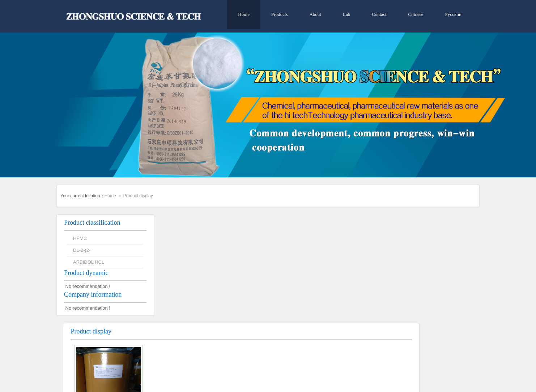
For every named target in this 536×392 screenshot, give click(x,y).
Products (280, 14)
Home (244, 14)
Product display (138, 196)
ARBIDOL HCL (89, 262)
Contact (379, 14)
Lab (346, 14)
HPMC (80, 238)
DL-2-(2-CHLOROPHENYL (210, 304)
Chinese (416, 14)
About (315, 14)
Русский (454, 14)
